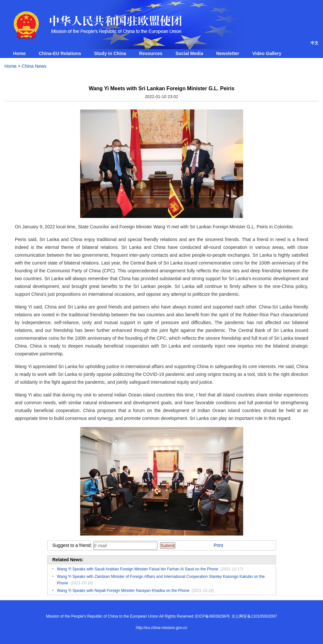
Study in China (110, 53)
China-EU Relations (60, 53)
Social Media (189, 53)
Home (19, 53)
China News (34, 66)
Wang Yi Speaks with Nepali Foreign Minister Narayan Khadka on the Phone (123, 591)
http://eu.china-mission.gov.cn (162, 628)
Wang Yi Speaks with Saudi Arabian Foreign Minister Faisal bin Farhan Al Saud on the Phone (138, 569)
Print (219, 545)
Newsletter (228, 53)
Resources (151, 53)
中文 (315, 43)
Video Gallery (267, 53)
